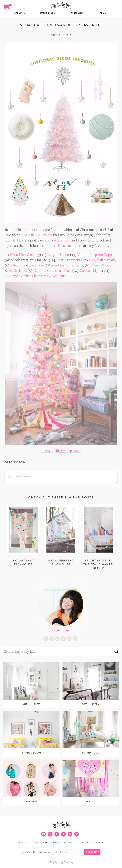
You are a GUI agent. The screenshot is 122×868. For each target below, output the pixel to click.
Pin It (47, 451)
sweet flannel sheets (37, 235)
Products (76, 843)
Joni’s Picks (47, 13)
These (62, 245)
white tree (62, 240)
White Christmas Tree (27, 265)
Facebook (46, 639)
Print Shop (77, 13)
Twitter (75, 639)
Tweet (75, 451)
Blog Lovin (63, 639)
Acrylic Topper (59, 255)
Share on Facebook (61, 451)
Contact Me (40, 843)
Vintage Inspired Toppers (97, 255)
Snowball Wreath (102, 260)
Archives (59, 843)
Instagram (58, 639)
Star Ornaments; (70, 260)
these (78, 245)
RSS (69, 639)
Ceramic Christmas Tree (52, 270)
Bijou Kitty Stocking (25, 255)
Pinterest (52, 639)
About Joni (61, 631)
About (104, 13)
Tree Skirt (58, 276)
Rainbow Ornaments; (68, 265)
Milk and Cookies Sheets (23, 276)
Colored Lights (91, 270)
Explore (20, 13)
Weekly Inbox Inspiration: (37, 852)
